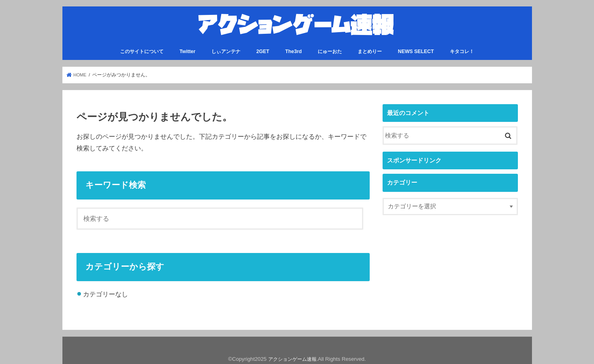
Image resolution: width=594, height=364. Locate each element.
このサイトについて (142, 47)
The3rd (293, 47)
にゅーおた (330, 47)
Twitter (188, 47)
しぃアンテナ (226, 47)
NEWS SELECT (416, 47)
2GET (263, 47)
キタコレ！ (462, 47)
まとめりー (370, 47)
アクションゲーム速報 (292, 355)
